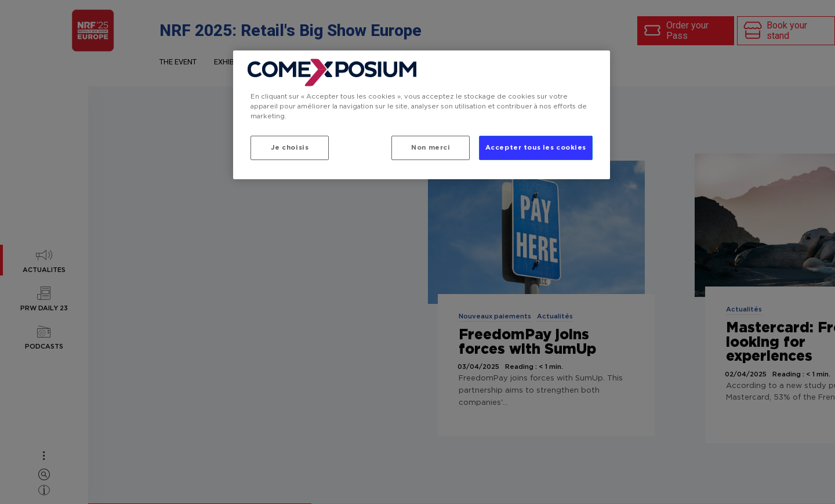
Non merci (431, 148)
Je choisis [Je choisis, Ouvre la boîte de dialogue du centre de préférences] (290, 148)
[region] (422, 115)
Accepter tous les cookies (536, 148)
